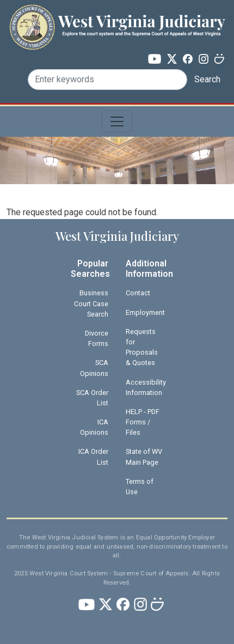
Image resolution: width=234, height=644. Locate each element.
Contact (138, 293)
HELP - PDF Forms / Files (143, 422)
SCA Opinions (94, 368)
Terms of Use (140, 487)
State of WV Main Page (144, 457)
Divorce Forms (97, 338)
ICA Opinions (94, 427)
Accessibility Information (146, 387)
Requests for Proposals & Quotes (142, 347)
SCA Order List (92, 398)
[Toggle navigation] (117, 121)
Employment (145, 312)
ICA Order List (93, 457)
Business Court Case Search (91, 303)
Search (207, 79)
